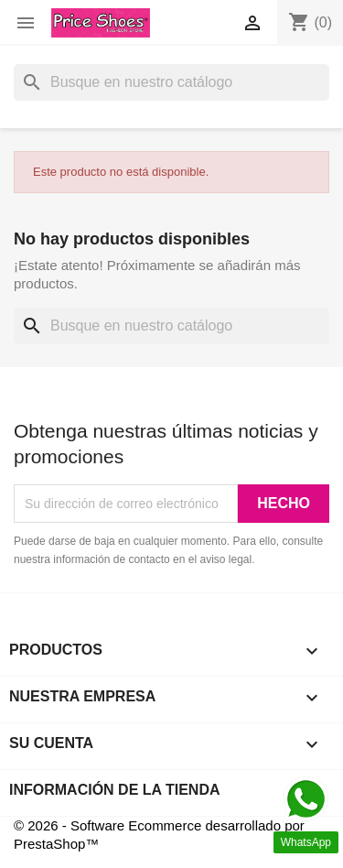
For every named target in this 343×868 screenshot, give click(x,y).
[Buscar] (171, 82)
